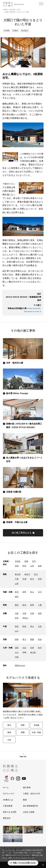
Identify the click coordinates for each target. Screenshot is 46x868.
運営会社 (7, 818)
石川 (40, 592)
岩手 (34, 561)
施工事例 (27, 787)
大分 (17, 652)
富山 (32, 592)
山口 (17, 631)
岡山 (32, 626)
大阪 (17, 613)
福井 (17, 597)
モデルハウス (9, 794)
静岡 (32, 605)
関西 (23, 732)
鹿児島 (33, 652)
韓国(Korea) (20, 665)
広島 (40, 626)
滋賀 (40, 613)
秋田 (24, 566)
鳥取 (17, 626)
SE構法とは (8, 800)
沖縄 (17, 657)
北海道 (18, 561)
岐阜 (24, 605)
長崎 (32, 648)
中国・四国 (36, 732)
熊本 (40, 648)
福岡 (17, 648)
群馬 (40, 579)
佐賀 (24, 648)
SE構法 (5, 10)
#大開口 (15, 31)
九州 (9, 740)
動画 (25, 800)
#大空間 (7, 31)
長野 (24, 592)
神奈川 (27, 574)
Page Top (23, 757)
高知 (40, 639)
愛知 (17, 605)
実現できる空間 (10, 812)
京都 (32, 613)
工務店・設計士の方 (32, 794)
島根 (24, 626)
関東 (23, 725)
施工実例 (13, 10)
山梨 (17, 584)
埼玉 (36, 574)
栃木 (32, 579)
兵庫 (24, 613)
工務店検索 (8, 806)
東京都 (18, 574)
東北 (9, 725)
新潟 (17, 592)
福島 (40, 566)
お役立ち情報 (29, 812)
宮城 (17, 566)
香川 (24, 639)
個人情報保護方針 (31, 806)
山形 (32, 566)
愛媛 (32, 639)
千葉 (17, 579)
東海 (9, 732)
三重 (40, 605)
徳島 (17, 639)
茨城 (24, 579)
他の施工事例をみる (22, 533)
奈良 (17, 618)
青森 (26, 561)
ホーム (6, 787)
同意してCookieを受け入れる (24, 863)
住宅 (19, 10)
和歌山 (25, 618)
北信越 (36, 725)
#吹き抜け (25, 31)
